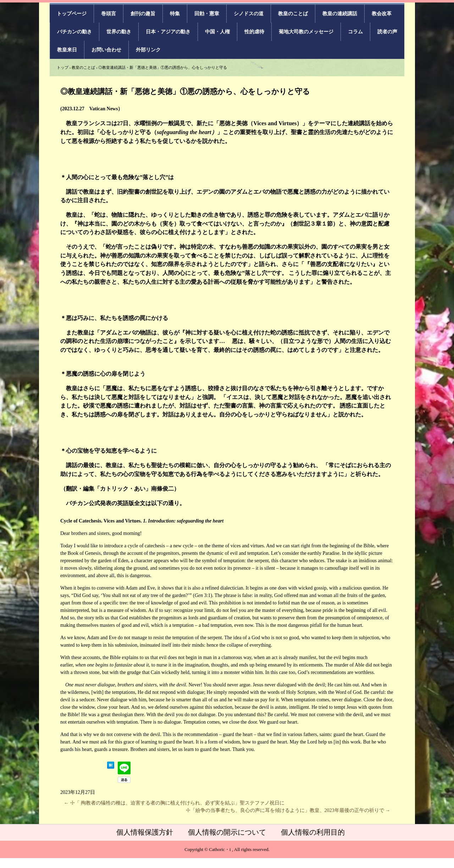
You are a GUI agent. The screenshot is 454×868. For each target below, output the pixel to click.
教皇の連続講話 (340, 14)
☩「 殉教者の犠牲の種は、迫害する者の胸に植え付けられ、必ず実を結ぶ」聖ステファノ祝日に (174, 803)
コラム (355, 32)
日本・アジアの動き (168, 32)
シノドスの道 (249, 14)
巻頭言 (109, 14)
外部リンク (148, 50)
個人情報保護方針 (145, 832)
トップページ (72, 14)
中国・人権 (217, 32)
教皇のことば (293, 14)
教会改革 (382, 14)
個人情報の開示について (227, 832)
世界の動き (119, 32)
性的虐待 (254, 32)
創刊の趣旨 (143, 14)
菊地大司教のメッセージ (306, 32)
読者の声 (387, 32)
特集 (175, 14)
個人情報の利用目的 (313, 832)
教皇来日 (67, 50)
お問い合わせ (106, 50)
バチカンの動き (74, 32)
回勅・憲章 (207, 14)
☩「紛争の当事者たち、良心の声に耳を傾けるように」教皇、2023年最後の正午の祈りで (288, 810)
